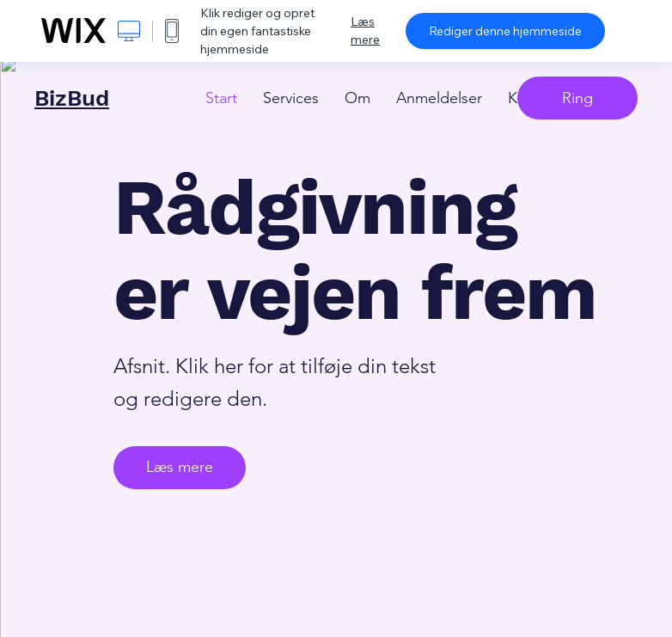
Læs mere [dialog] (365, 31)
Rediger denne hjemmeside (505, 31)
